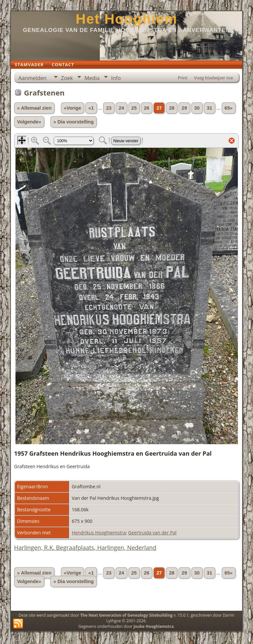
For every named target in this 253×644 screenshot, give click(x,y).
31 (210, 108)
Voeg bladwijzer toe (213, 78)
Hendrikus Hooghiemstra (99, 533)
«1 (91, 108)
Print (183, 78)
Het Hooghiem (127, 19)
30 (197, 108)
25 (134, 108)
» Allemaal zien (34, 108)
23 (109, 108)
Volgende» (29, 122)
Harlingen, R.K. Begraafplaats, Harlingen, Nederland (85, 548)
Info (116, 78)
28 (172, 108)
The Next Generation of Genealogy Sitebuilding (126, 615)
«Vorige (73, 108)
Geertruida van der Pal (152, 533)
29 (184, 108)
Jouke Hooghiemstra (154, 626)
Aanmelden (32, 78)
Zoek (67, 78)
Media (92, 78)
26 (147, 108)
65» (229, 108)
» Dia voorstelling (73, 122)
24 (121, 108)
